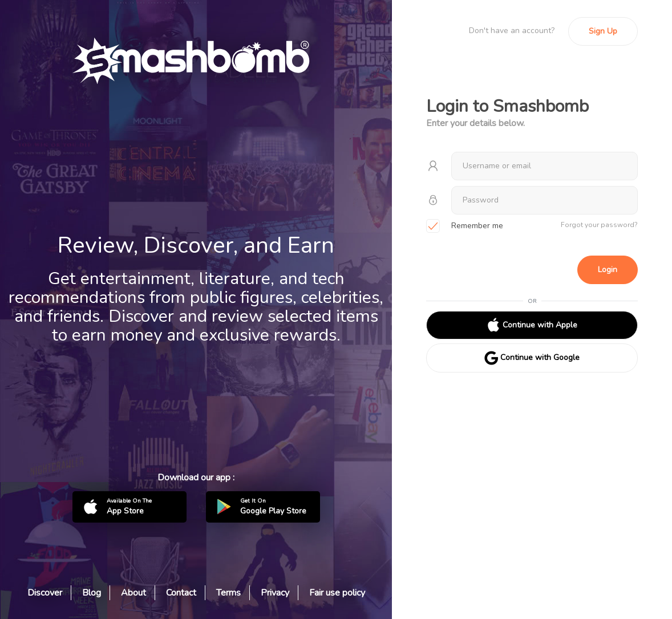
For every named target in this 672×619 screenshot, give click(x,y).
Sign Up (603, 31)
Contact (181, 593)
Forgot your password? (599, 225)
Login (608, 270)
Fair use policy (337, 593)
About (133, 593)
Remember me (465, 226)
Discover (45, 593)
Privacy (275, 593)
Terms (228, 593)
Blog (92, 593)
